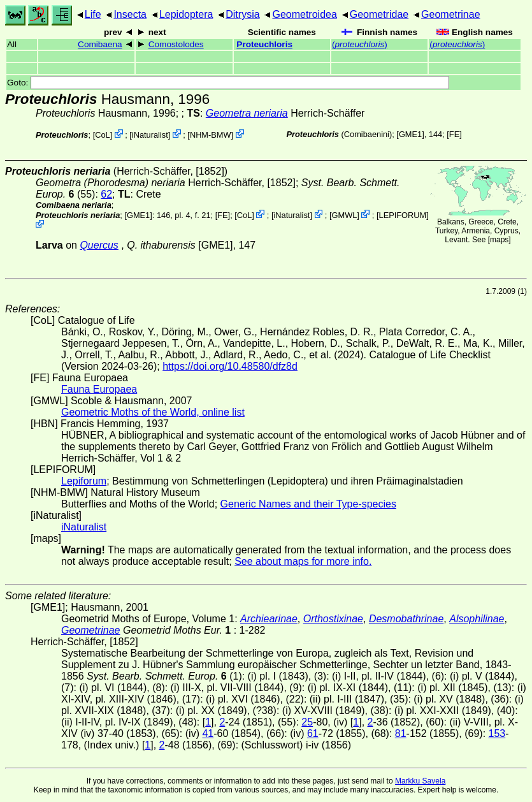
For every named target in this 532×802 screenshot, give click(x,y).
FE (454, 134)
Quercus (99, 245)
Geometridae (379, 14)
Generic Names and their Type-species (308, 504)
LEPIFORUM (403, 215)
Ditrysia (242, 14)
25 (307, 722)
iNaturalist (150, 135)
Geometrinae (451, 14)
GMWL (345, 215)
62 (106, 194)
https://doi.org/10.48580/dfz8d (230, 366)
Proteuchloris (264, 44)
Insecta (130, 14)
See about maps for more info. (303, 561)
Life (93, 14)
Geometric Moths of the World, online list (153, 412)
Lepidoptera (186, 14)
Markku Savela (420, 781)
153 (497, 733)
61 (313, 733)
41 (208, 733)
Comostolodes (176, 44)
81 (401, 733)
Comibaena (100, 44)
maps (499, 240)
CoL (102, 135)
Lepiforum (84, 481)
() (360, 44)
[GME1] (410, 134)
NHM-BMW (211, 135)
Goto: (228, 83)
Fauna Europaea (99, 389)
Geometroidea (304, 14)
